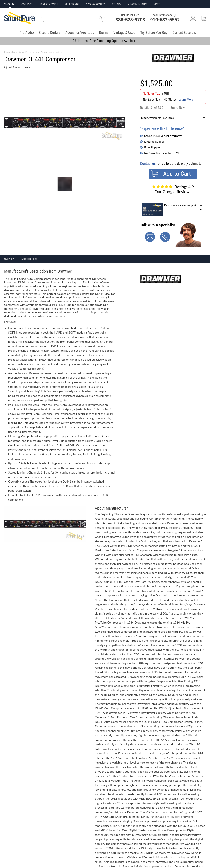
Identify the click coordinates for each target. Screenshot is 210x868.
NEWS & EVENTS (137, 4)
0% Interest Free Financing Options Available (105, 41)
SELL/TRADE (72, 4)
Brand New (178, 108)
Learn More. (186, 99)
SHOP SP (9, 4)
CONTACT (27, 4)
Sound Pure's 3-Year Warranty (163, 136)
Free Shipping (153, 147)
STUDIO (116, 4)
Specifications (29, 259)
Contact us (148, 163)
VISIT (157, 4)
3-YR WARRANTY (96, 4)
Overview (9, 259)
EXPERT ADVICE (49, 4)
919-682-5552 (165, 20)
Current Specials (184, 33)
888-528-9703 (130, 20)
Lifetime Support (155, 142)
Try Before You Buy (154, 33)
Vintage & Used (124, 33)
